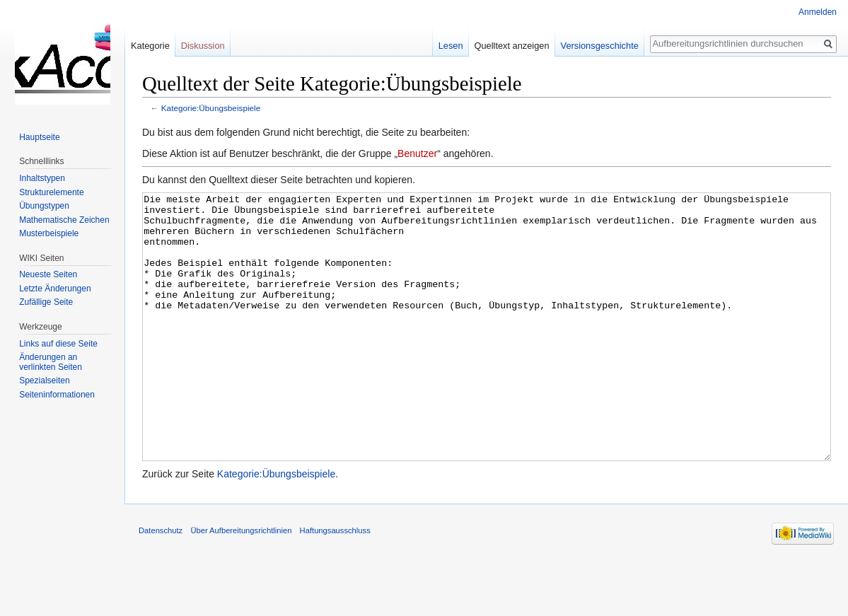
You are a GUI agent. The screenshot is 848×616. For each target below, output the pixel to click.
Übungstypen (44, 206)
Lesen (451, 46)
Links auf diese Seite (58, 344)
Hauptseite (39, 137)
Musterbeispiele (49, 233)
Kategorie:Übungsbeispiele (211, 108)
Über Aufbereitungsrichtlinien (241, 583)
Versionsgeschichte (600, 46)
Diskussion (203, 46)
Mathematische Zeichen (64, 220)
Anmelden (818, 12)
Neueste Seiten (48, 274)
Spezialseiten (44, 380)
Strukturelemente (51, 192)
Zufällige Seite (46, 302)
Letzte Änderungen (55, 289)
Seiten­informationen (57, 395)
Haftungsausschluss (335, 583)
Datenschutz (161, 583)
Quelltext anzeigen (512, 46)
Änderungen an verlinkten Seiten (51, 362)
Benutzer (417, 153)
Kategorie (150, 46)
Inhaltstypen (42, 178)
